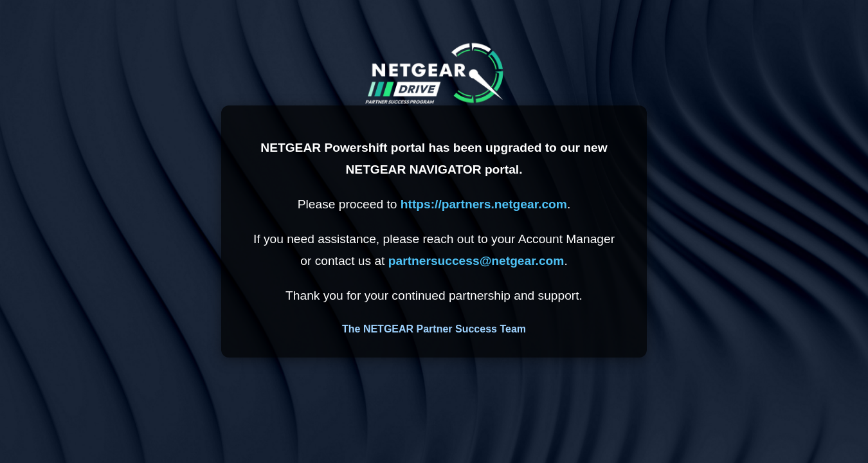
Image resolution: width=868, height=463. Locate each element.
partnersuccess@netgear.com (476, 261)
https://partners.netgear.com (484, 204)
